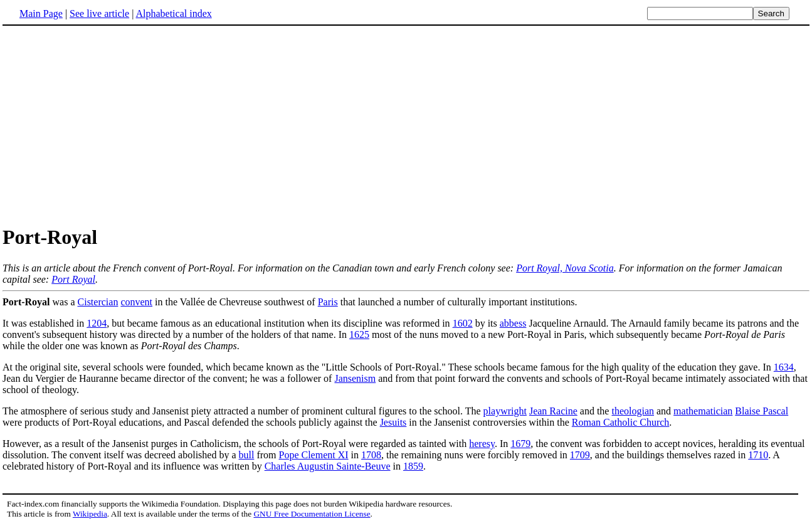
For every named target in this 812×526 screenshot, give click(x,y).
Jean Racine (553, 411)
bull (247, 455)
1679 (520, 444)
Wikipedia (90, 514)
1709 (580, 455)
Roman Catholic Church (621, 422)
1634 (784, 367)
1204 (97, 323)
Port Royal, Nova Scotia (565, 268)
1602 (463, 323)
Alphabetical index (173, 13)
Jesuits (393, 422)
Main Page (41, 13)
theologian (633, 411)
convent (136, 302)
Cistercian (98, 302)
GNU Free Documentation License (312, 514)
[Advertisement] (108, 125)
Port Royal (73, 279)
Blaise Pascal (762, 411)
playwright (505, 411)
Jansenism (355, 378)
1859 (413, 466)
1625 (359, 334)
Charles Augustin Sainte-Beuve (328, 466)
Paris (328, 302)
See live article (99, 13)
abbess (513, 323)
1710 (758, 455)
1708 (371, 455)
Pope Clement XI (314, 455)
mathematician (703, 411)
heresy (482, 444)
